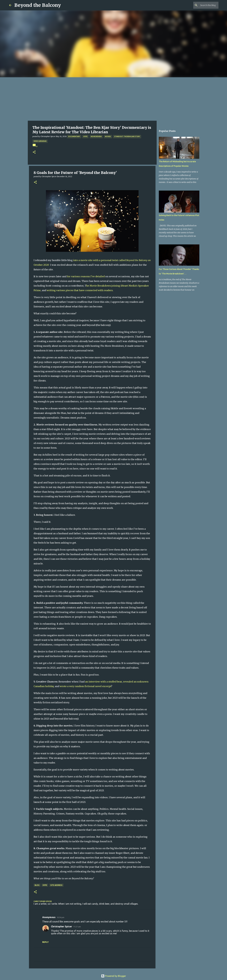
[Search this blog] (203, 5)
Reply (45, 942)
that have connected (86, 290)
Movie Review (96, 136)
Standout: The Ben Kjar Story (127, 136)
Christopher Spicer (62, 926)
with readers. (106, 290)
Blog (37, 885)
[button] (34, 152)
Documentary (74, 136)
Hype (85, 136)
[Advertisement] (113, 99)
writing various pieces (60, 290)
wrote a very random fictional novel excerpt (85, 686)
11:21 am (77, 927)
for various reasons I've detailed (86, 276)
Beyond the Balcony (38, 5)
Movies (108, 136)
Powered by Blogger (113, 976)
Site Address (56, 885)
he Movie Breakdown (99, 286)
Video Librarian (40, 141)
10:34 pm (60, 917)
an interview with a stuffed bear (104, 682)
